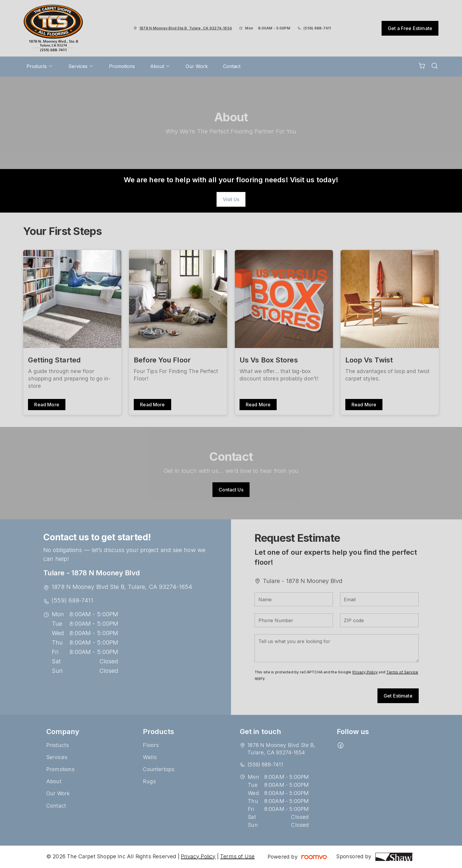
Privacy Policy (365, 672)
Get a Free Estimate (410, 28)
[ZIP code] (379, 620)
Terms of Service (402, 672)
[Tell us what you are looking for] (337, 648)
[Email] (379, 599)
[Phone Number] (294, 620)
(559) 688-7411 (317, 28)
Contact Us (231, 490)
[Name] (294, 599)
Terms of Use (237, 856)
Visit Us (231, 199)
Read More (47, 405)
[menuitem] (40, 67)
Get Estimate (398, 696)
